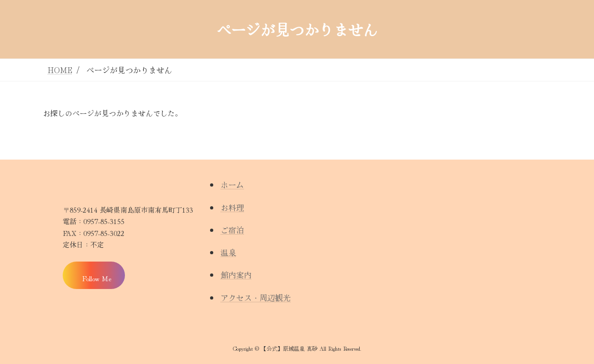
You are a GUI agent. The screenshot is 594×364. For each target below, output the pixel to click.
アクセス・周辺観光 (256, 297)
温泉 (228, 252)
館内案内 (236, 275)
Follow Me (97, 278)
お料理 (232, 207)
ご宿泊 (232, 230)
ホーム (232, 185)
